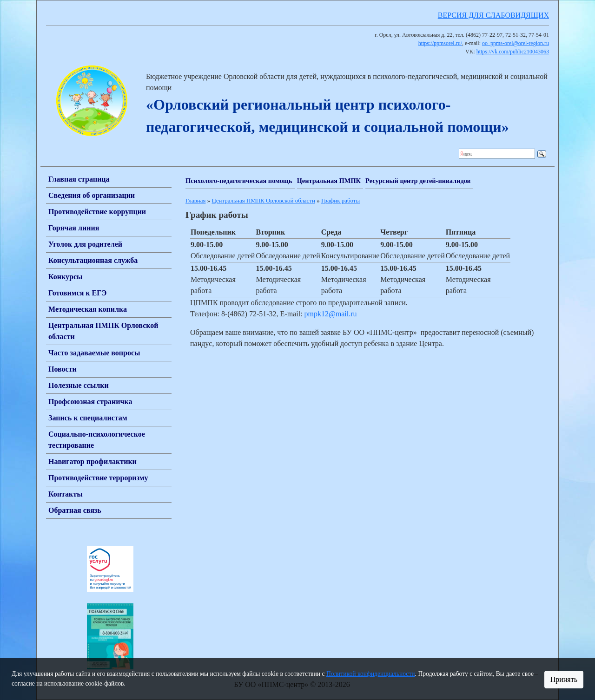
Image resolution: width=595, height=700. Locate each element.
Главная (195, 200)
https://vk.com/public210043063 (513, 52)
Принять (564, 679)
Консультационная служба (93, 260)
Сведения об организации (92, 195)
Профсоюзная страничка (90, 402)
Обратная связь (75, 510)
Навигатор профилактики (93, 461)
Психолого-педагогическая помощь (239, 181)
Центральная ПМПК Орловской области (263, 200)
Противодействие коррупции (97, 212)
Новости (63, 369)
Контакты (66, 494)
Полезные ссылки (79, 385)
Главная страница (79, 179)
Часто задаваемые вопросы (94, 353)
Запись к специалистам (88, 418)
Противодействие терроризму (98, 478)
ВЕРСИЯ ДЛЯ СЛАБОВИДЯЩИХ (493, 15)
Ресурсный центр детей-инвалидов (418, 181)
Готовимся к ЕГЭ (77, 293)
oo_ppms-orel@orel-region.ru (516, 43)
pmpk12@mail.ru (331, 314)
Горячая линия (74, 228)
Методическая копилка (88, 309)
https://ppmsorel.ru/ (440, 43)
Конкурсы (66, 277)
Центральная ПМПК (329, 181)
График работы (340, 200)
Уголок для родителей (85, 244)
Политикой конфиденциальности (371, 674)
